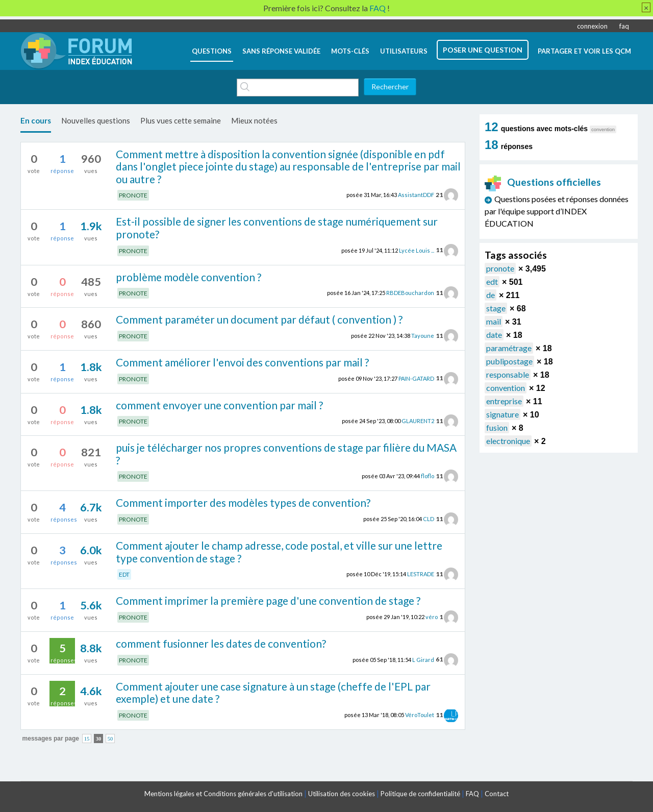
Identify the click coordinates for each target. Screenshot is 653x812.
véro (432, 617)
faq (624, 26)
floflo (428, 476)
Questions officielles (543, 182)
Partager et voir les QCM (584, 51)
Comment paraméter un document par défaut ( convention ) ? (259, 319)
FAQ (472, 794)
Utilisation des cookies (342, 794)
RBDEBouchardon (410, 293)
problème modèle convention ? (189, 277)
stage (496, 308)
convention (506, 388)
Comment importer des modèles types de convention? (243, 502)
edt (492, 281)
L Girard (423, 659)
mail (494, 321)
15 (87, 739)
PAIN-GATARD (416, 378)
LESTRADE (421, 574)
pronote (500, 268)
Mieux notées (254, 120)
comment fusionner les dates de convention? (221, 643)
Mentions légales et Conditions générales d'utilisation (223, 794)
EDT (124, 574)
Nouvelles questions (96, 120)
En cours (36, 120)
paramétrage (509, 348)
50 (110, 739)
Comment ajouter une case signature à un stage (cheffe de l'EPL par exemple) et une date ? (273, 693)
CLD (429, 519)
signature (503, 414)
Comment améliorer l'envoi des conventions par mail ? (242, 362)
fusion (497, 427)
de (491, 295)
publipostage (509, 361)
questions (212, 51)
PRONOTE (133, 195)
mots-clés (350, 51)
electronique (508, 441)
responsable (508, 374)
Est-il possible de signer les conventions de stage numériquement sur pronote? (277, 228)
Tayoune (423, 336)
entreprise (504, 401)
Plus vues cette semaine (181, 120)
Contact (497, 794)
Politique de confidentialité (420, 794)
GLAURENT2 (418, 421)
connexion (592, 26)
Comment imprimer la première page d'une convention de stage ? (268, 600)
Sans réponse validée (281, 51)
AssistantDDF (416, 195)
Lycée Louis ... (417, 250)
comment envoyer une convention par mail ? (219, 405)
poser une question (483, 50)
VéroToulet (420, 715)
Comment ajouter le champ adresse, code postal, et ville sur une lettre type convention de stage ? (279, 552)
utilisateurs (404, 51)
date (494, 335)
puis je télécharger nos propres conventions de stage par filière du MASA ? (286, 454)
